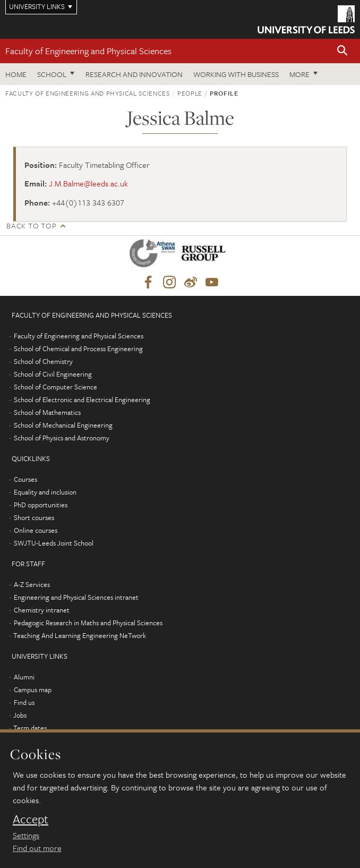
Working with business (236, 74)
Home (16, 74)
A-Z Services (32, 584)
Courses (25, 479)
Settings (26, 835)
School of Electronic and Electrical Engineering (82, 399)
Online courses (36, 530)
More (299, 74)
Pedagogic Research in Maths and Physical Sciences (88, 623)
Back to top (31, 225)
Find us (24, 702)
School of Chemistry (43, 361)
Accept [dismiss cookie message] (31, 819)
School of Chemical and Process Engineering (78, 348)
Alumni (24, 677)
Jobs (20, 715)
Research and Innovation (134, 74)
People (190, 93)
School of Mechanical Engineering (63, 425)
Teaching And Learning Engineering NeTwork (80, 635)
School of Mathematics (47, 412)
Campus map (33, 690)
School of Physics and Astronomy (62, 438)
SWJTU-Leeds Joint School (54, 543)
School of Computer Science (55, 387)
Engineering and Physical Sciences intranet (76, 597)
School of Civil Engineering (53, 374)
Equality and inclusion (45, 492)
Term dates (30, 728)
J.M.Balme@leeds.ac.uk (88, 183)
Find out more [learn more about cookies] (37, 848)
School (52, 74)
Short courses (34, 517)
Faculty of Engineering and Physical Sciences (88, 51)
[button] (342, 51)
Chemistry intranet (42, 610)
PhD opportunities (41, 505)
